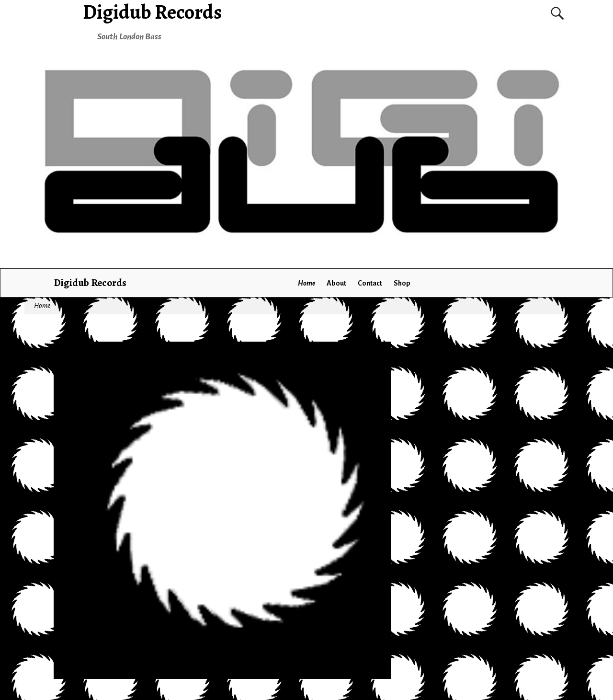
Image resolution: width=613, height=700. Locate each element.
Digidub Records (90, 282)
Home (306, 283)
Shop (402, 283)
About (336, 283)
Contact (370, 283)
